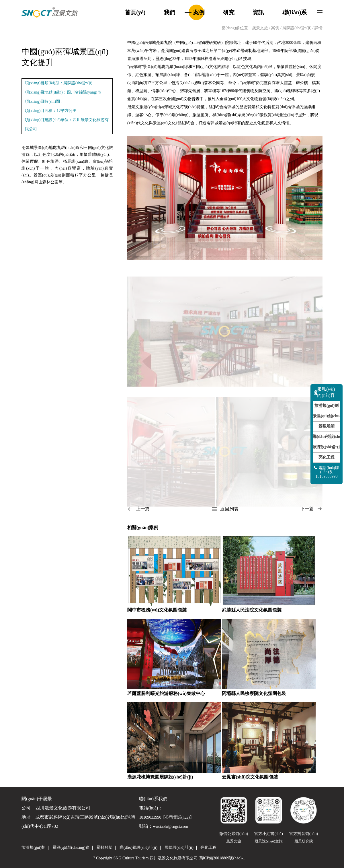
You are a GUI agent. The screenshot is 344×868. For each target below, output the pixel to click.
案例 (199, 12)
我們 (169, 12)
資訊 (258, 12)
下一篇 (311, 509)
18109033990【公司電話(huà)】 (166, 817)
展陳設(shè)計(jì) (297, 28)
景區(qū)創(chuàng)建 (327, 416)
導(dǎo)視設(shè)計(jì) (327, 437)
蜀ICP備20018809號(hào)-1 (222, 858)
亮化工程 (327, 457)
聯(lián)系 (295, 12)
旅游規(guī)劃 (327, 406)
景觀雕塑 (327, 426)
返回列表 (225, 509)
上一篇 (138, 509)
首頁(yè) (135, 12)
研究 (229, 12)
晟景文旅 (260, 28)
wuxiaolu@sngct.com (170, 827)
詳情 (318, 28)
